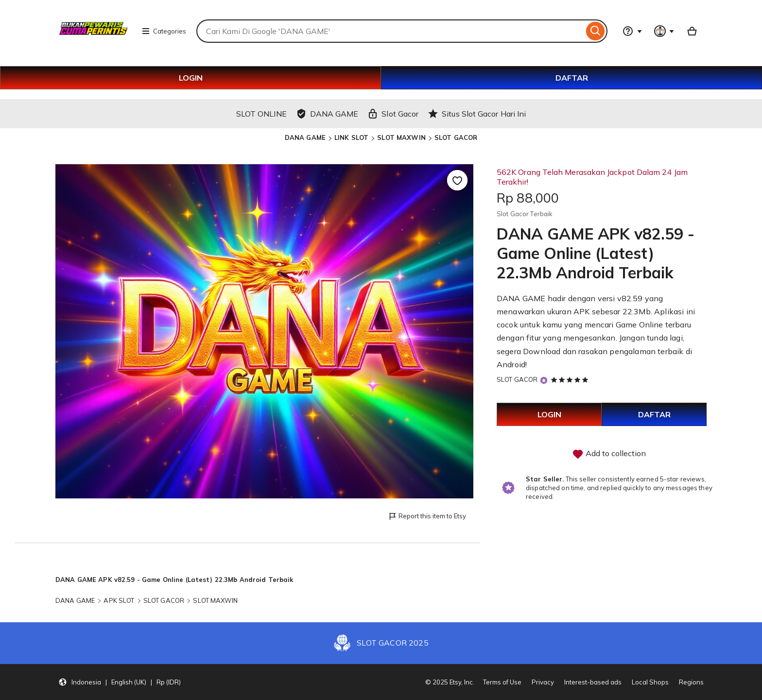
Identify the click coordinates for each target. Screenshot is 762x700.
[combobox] (390, 31)
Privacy (543, 682)
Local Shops (650, 682)
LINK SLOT (351, 137)
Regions (691, 682)
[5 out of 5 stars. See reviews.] (571, 379)
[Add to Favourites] (457, 180)
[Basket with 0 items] (692, 31)
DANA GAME (305, 137)
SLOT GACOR (456, 137)
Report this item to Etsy (427, 517)
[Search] (596, 31)
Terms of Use (502, 682)
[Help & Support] (632, 31)
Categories (164, 31)
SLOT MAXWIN (401, 137)
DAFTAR (572, 78)
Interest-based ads (593, 682)
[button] (120, 682)
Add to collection (609, 454)
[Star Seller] (544, 380)
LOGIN (191, 78)
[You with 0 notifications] (664, 31)
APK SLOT (119, 600)
